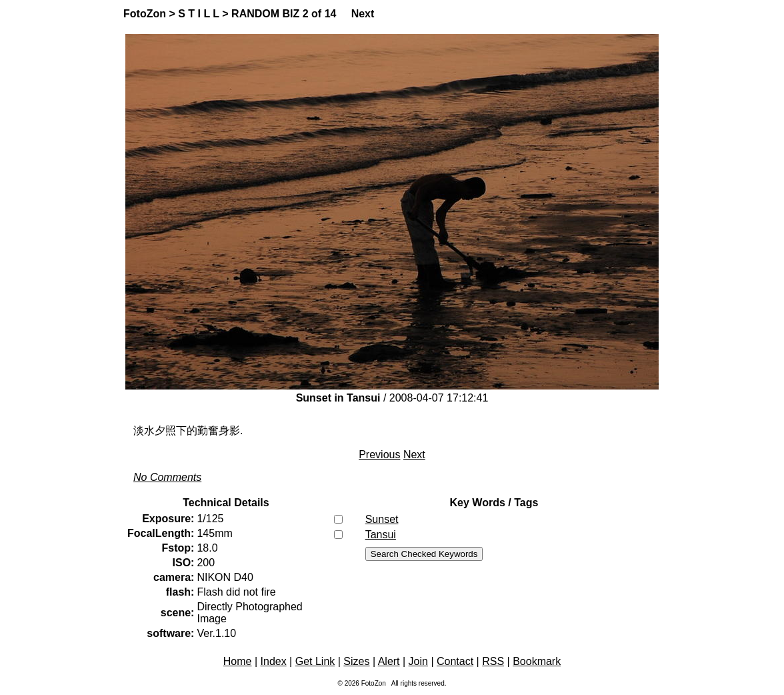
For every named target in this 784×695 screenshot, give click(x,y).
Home (238, 661)
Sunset (382, 519)
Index (274, 661)
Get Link (315, 661)
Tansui (381, 535)
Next (363, 14)
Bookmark (537, 661)
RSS (493, 661)
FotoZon (145, 14)
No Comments (167, 477)
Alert (389, 661)
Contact (455, 661)
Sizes (356, 661)
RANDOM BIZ (265, 14)
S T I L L (199, 14)
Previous (379, 455)
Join (418, 661)
